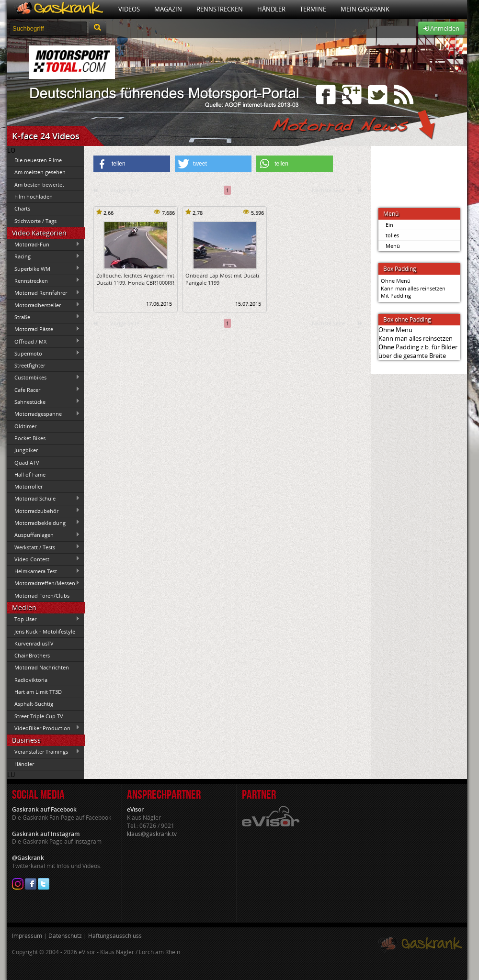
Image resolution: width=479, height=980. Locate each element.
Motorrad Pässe (44, 329)
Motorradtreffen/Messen (44, 583)
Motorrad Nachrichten (42, 667)
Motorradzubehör (44, 511)
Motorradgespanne (44, 414)
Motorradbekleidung (44, 523)
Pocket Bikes (30, 438)
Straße (44, 317)
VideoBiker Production (44, 728)
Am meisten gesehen (40, 172)
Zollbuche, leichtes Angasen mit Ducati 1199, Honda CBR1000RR (135, 279)
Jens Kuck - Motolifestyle (45, 631)
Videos (129, 9)
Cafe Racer (44, 390)
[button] (132, 164)
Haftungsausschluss (115, 936)
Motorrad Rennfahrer (44, 293)
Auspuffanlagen (44, 535)
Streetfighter (30, 365)
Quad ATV (27, 462)
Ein (389, 225)
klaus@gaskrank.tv (152, 834)
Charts (22, 208)
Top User (44, 619)
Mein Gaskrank (365, 9)
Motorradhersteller (44, 305)
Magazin (168, 9)
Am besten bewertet (39, 184)
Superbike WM (44, 268)
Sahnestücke (44, 401)
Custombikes (44, 378)
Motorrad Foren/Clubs (42, 596)
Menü (393, 246)
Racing (44, 256)
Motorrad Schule (44, 499)
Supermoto (44, 353)
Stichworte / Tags (35, 221)
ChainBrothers (32, 655)
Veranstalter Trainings (44, 752)
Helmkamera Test (44, 571)
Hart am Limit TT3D (38, 692)
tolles (392, 235)
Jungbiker (26, 450)
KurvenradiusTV (34, 643)
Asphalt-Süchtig (34, 704)
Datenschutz (65, 936)
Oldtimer (25, 426)
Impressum (27, 936)
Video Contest (44, 559)
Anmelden (441, 28)
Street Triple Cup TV (39, 716)
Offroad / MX (44, 341)
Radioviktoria (31, 680)
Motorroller (29, 486)
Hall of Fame (30, 474)
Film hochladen (34, 196)
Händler (271, 9)
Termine (313, 9)
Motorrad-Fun (44, 245)
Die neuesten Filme (38, 160)
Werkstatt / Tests (44, 547)
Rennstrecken (220, 9)
